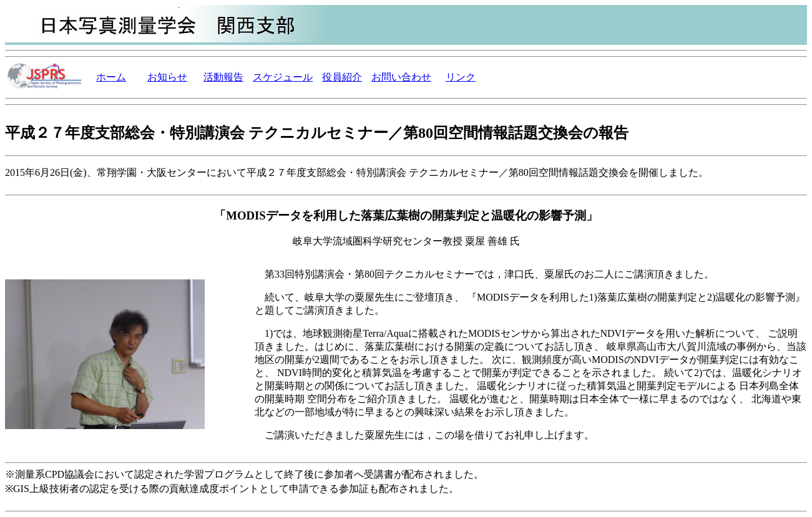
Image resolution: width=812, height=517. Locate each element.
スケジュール (283, 77)
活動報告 (223, 77)
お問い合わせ (401, 77)
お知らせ (167, 77)
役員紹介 (342, 77)
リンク (461, 77)
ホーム (111, 77)
